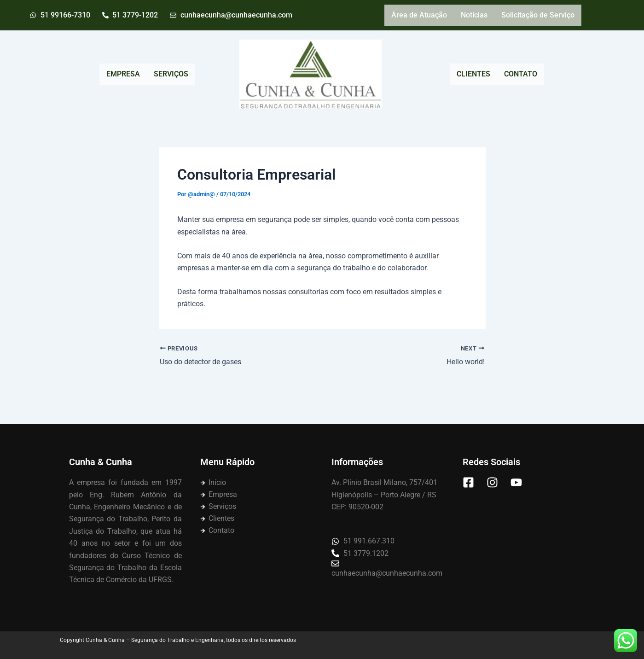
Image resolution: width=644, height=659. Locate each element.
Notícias (474, 15)
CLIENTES (473, 74)
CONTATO (521, 74)
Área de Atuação (419, 15)
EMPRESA (123, 74)
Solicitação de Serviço (538, 15)
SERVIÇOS (171, 74)
